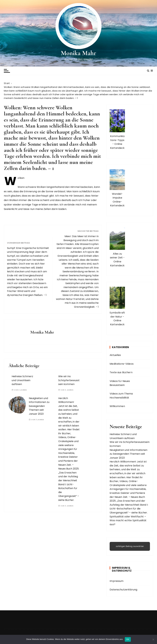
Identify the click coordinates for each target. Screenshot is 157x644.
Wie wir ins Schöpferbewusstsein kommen (69, 380)
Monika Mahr (79, 53)
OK (128, 639)
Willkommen (117, 406)
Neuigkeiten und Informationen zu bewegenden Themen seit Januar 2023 (39, 406)
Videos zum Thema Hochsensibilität (121, 396)
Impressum (117, 581)
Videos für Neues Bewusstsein (120, 383)
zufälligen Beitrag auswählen (130, 546)
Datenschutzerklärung (123, 590)
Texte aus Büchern (121, 372)
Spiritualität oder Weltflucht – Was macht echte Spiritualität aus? (128, 520)
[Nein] (153, 639)
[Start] (7, 83)
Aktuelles (115, 355)
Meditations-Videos (122, 364)
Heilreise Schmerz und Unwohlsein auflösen (22, 380)
